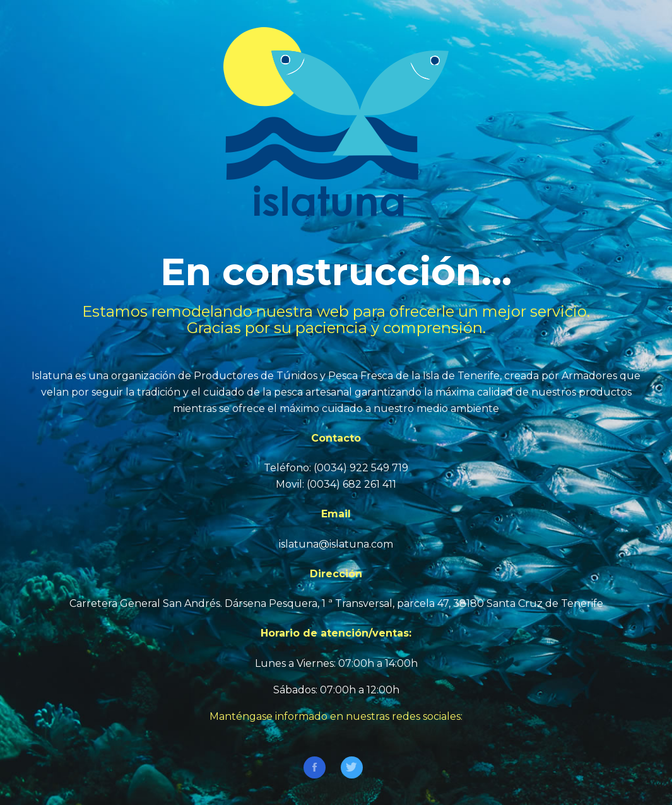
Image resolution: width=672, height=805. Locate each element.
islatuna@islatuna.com (336, 544)
